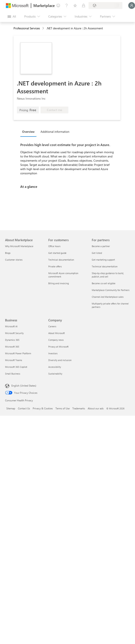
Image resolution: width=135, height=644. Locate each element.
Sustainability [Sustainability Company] (55, 374)
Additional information (55, 132)
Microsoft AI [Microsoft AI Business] (11, 326)
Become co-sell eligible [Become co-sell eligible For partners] (104, 283)
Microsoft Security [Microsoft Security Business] (14, 333)
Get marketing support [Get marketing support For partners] (103, 260)
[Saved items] (75, 5)
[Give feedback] (58, 5)
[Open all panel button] (12, 16)
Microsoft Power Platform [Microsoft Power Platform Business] (18, 353)
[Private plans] (84, 5)
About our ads (96, 408)
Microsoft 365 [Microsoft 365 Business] (12, 347)
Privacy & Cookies (43, 408)
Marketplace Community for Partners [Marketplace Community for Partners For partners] (111, 290)
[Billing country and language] (105, 5)
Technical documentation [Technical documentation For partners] (105, 266)
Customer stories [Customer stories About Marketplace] (14, 260)
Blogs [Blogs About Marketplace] (8, 253)
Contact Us (24, 408)
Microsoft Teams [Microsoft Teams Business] (14, 360)
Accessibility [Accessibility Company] (55, 367)
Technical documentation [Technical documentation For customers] (61, 260)
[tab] (29, 131)
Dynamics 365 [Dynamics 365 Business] (12, 340)
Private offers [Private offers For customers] (55, 266)
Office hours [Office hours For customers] (54, 246)
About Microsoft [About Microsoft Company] (57, 333)
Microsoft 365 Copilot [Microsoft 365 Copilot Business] (16, 367)
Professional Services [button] (27, 28)
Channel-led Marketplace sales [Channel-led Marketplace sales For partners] (108, 297)
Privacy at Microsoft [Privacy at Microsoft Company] (58, 347)
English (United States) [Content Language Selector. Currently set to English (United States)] (24, 386)
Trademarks (79, 408)
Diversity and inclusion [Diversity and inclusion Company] (60, 360)
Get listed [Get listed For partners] (97, 253)
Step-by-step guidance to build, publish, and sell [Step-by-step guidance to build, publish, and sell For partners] (108, 275)
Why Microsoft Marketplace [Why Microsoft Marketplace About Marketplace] (19, 246)
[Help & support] (67, 5)
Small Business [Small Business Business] (13, 374)
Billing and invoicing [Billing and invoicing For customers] (59, 283)
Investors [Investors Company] (53, 353)
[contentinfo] (44, 28)
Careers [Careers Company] (52, 326)
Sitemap (11, 408)
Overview (28, 132)
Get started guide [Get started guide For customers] (57, 253)
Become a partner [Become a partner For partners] (101, 246)
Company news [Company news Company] (56, 340)
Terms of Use (63, 408)
